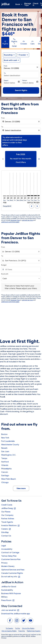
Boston (4, 434)
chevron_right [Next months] (39, 159)
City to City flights (28, 628)
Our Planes (6, 512)
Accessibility (7, 549)
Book (19, 4)
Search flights (21, 90)
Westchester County (10, 445)
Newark (4, 448)
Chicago (5, 482)
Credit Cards (7, 505)
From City (22, 631)
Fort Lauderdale (8, 441)
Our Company (7, 515)
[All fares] (22, 269)
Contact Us (6, 536)
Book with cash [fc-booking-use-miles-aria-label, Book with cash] (11, 60)
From (6, 66)
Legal (4, 546)
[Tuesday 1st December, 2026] (39, 196)
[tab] (5, 43)
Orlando (5, 465)
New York (5, 438)
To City (18, 628)
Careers (6, 529)
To (5, 73)
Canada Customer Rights (12, 573)
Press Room (8, 600)
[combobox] (21, 122)
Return (25, 80)
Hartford (5, 462)
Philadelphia (6, 469)
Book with (5, 274)
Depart (6, 80)
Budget (4, 265)
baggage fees (15, 220)
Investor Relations (10, 526)
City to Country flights (9, 631)
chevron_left (32, 206)
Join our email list (10, 610)
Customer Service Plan (11, 559)
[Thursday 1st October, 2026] (32, 196)
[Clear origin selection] (39, 122)
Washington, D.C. (9, 455)
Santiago (5, 475)
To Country (9, 628)
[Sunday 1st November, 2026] (35, 196)
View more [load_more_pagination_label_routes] (21, 488)
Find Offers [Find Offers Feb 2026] (21, 162)
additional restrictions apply (10, 222)
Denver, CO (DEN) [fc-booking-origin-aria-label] (11, 68)
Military (4, 597)
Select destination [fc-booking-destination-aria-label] (12, 76)
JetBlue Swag (9, 508)
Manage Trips (28, 4)
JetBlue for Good (9, 587)
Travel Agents (7, 522)
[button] (23, 55)
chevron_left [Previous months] (3, 159)
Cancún (5, 472)
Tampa (4, 458)
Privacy (4, 563)
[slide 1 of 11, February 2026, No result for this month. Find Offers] (21, 159)
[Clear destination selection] (39, 130)
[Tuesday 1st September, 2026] (29, 196)
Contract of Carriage (10, 552)
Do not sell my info (11, 577)
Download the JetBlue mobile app (16, 614)
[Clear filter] (38, 67)
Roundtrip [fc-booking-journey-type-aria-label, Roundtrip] (8, 55)
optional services (27, 220)
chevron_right (37, 206)
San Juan (5, 451)
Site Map (5, 532)
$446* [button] (8, 34)
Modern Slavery (8, 566)
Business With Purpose (11, 593)
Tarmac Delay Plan (9, 556)
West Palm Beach (9, 479)
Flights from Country (34, 631)
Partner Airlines (8, 519)
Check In (36, 4)
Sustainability (7, 590)
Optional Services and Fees (13, 570)
